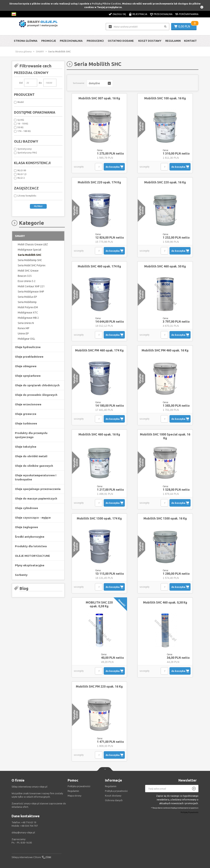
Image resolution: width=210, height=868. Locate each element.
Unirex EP (23, 334)
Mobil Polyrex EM (28, 307)
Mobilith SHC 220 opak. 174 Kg (99, 182)
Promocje (49, 41)
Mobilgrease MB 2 (28, 318)
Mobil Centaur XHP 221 (31, 286)
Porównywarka (189, 14)
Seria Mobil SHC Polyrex (32, 265)
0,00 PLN (184, 26)
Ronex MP (24, 328)
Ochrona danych (114, 800)
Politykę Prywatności (190, 813)
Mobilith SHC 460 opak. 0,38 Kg (165, 602)
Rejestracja (140, 14)
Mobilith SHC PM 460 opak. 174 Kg (99, 350)
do (40, 83)
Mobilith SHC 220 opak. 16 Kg (165, 182)
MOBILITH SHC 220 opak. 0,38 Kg (99, 604)
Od (21, 83)
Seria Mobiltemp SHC (30, 260)
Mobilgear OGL (26, 339)
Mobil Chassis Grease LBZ (33, 244)
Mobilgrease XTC (28, 313)
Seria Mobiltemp (27, 302)
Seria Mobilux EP (27, 297)
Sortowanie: (79, 83)
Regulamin (173, 41)
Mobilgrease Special (30, 250)
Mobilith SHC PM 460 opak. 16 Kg (165, 350)
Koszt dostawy (150, 41)
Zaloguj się (119, 14)
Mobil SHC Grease (28, 271)
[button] (100, 83)
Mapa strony (74, 796)
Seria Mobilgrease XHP (31, 292)
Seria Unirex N (26, 323)
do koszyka (113, 167)
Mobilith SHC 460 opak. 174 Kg (99, 266)
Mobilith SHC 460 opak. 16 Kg (99, 434)
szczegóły (79, 167)
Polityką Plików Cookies (106, 4)
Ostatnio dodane (121, 41)
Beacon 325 (25, 276)
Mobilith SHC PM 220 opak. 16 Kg (99, 686)
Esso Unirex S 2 (27, 281)
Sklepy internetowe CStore (26, 857)
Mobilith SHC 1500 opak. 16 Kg (165, 518)
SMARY (40, 51)
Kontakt (190, 41)
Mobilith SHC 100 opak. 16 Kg (165, 98)
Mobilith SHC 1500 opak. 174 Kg (99, 518)
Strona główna (26, 41)
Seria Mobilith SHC (30, 255)
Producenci (95, 41)
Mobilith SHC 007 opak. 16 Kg (99, 98)
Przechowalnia (163, 14)
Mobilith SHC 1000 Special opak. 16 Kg (165, 436)
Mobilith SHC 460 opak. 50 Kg (165, 266)
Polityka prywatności (116, 791)
